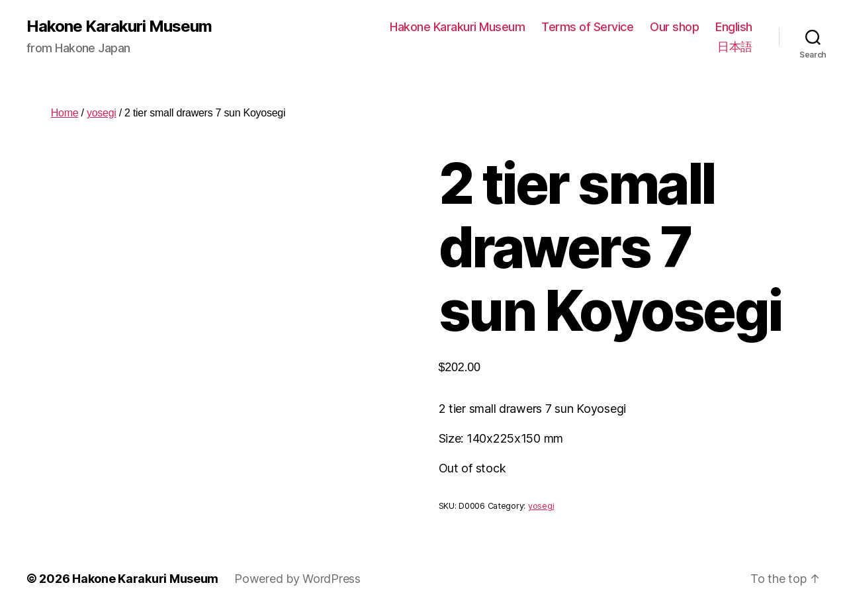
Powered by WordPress (297, 579)
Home (65, 113)
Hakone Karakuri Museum (119, 26)
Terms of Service (587, 27)
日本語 (735, 47)
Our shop (674, 27)
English (734, 27)
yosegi (102, 113)
